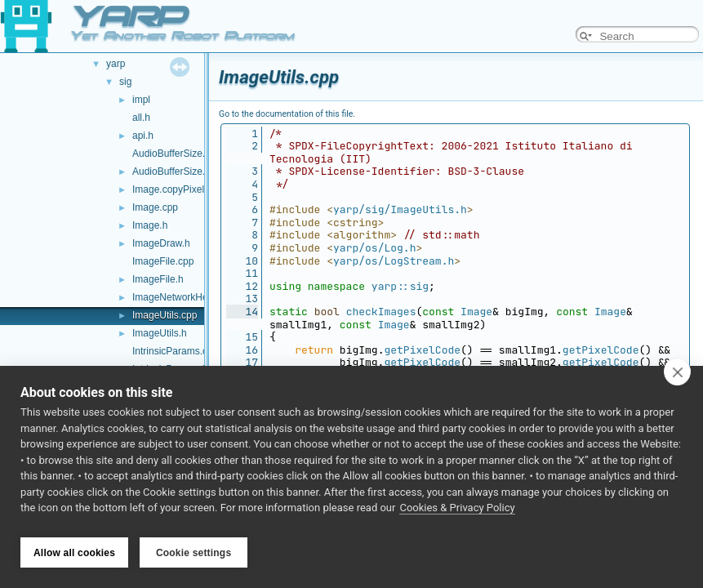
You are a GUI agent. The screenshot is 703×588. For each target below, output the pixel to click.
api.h (143, 136)
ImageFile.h (158, 279)
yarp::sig (400, 286)
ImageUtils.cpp (165, 315)
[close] (677, 377)
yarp (116, 64)
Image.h (150, 225)
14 (242, 312)
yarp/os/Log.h (374, 248)
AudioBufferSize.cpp (177, 154)
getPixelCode (422, 350)
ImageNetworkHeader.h (184, 297)
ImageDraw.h (161, 243)
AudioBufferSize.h (171, 171)
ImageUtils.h (160, 333)
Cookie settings (194, 553)
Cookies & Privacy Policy (457, 513)
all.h (141, 118)
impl (141, 100)
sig (125, 82)
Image (476, 312)
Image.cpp (155, 207)
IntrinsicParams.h (170, 369)
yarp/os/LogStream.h (394, 261)
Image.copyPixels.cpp (180, 189)
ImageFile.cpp (163, 261)
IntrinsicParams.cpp (175, 351)
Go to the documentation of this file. (287, 114)
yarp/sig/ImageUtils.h (400, 209)
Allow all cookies (74, 553)
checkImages (381, 312)
